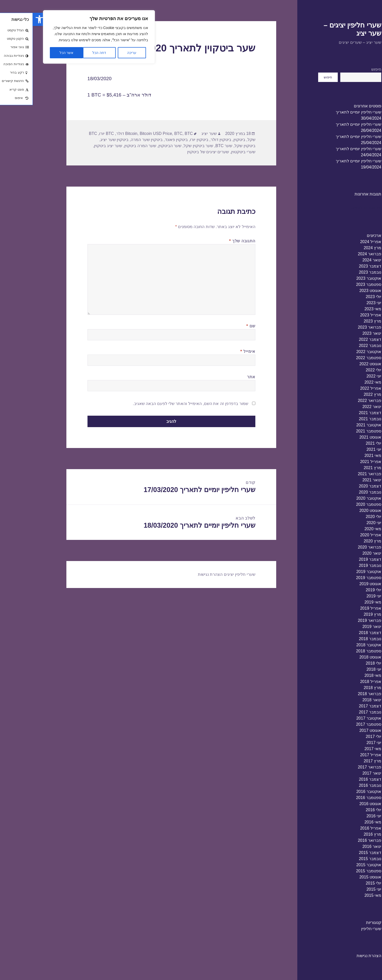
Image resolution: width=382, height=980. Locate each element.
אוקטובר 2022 (336, 352)
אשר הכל (34, 53)
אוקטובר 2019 (336, 572)
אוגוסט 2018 (337, 657)
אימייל (215, 351)
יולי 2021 (341, 443)
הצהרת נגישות (336, 956)
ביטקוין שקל (212, 146)
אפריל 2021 (338, 462)
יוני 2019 (341, 596)
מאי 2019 (340, 602)
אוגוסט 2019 (337, 584)
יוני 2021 (341, 449)
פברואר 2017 (337, 767)
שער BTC (191, 146)
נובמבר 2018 (337, 639)
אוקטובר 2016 (336, 792)
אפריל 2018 (338, 682)
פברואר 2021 (337, 474)
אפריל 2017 (338, 755)
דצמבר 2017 (337, 706)
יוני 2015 (341, 889)
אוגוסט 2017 (337, 730)
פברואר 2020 (337, 547)
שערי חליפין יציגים (207, 574)
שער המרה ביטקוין (107, 146)
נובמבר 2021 (337, 419)
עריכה (99, 53)
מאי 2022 (340, 382)
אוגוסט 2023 (337, 291)
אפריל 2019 (338, 608)
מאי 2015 (340, 895)
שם (218, 326)
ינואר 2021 (339, 480)
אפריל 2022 (338, 388)
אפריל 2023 (338, 315)
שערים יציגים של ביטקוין (175, 152)
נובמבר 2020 (337, 492)
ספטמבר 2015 (336, 871)
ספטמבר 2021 (336, 431)
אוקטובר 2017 (336, 718)
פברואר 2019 (337, 620)
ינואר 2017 (339, 773)
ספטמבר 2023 (336, 284)
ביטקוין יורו (166, 140)
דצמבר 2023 (337, 266)
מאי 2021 (340, 456)
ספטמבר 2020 (336, 504)
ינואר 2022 (339, 407)
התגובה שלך (209, 241)
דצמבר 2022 (337, 339)
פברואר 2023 (337, 327)
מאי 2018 (340, 675)
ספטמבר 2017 (336, 724)
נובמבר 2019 (337, 565)
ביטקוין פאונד (143, 140)
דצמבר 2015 (337, 853)
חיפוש (343, 69)
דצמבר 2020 (337, 486)
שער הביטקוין (137, 146)
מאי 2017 (340, 749)
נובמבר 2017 (337, 712)
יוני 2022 (341, 376)
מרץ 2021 (340, 468)
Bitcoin (98, 134)
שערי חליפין (338, 929)
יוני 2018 (341, 669)
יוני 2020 (341, 523)
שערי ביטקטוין (210, 152)
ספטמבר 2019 (336, 578)
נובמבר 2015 (337, 859)
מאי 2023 (340, 309)
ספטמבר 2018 (336, 651)
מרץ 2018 (340, 688)
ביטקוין (207, 140)
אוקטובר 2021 (336, 425)
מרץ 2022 (340, 394)
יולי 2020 (341, 517)
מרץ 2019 (340, 614)
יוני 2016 (341, 816)
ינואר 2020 (339, 553)
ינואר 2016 (339, 846)
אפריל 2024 (338, 242)
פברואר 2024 (337, 254)
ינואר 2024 (339, 260)
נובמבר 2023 (337, 272)
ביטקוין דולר (188, 140)
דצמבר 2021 (337, 413)
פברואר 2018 (337, 694)
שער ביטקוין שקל (166, 146)
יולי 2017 (341, 737)
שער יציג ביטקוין (75, 146)
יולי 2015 (341, 883)
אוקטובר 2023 (336, 278)
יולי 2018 (341, 663)
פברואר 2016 (337, 840)
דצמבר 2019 (337, 559)
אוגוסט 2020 (337, 510)
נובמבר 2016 (337, 785)
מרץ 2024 (340, 248)
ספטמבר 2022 (336, 358)
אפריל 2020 (338, 535)
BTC (145, 134)
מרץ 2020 (340, 541)
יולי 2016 (341, 810)
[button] (7, 19)
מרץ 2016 (340, 834)
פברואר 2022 (337, 401)
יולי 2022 (341, 370)
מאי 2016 (340, 822)
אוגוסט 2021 (337, 437)
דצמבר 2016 (337, 779)
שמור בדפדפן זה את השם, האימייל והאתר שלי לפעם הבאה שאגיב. (158, 404)
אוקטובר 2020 (336, 498)
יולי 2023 (341, 297)
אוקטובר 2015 (336, 865)
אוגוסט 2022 (337, 364)
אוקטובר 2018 (336, 645)
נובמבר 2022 (337, 346)
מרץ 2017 (340, 761)
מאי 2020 (340, 529)
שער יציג (176, 134)
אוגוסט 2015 (337, 877)
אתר (218, 377)
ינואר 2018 (339, 700)
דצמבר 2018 (337, 633)
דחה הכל (66, 53)
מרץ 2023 (340, 321)
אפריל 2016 (338, 828)
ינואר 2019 (339, 627)
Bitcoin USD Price (123, 134)
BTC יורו (74, 134)
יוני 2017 (341, 743)
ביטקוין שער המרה (114, 140)
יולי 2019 (341, 590)
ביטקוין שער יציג (82, 140)
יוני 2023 (341, 303)
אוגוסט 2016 (337, 804)
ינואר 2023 (339, 333)
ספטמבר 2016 (336, 798)
